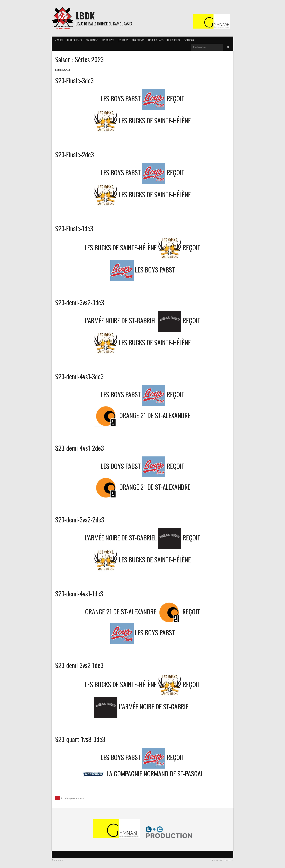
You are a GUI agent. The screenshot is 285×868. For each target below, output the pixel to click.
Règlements (138, 40)
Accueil (59, 40)
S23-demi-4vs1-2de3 (80, 448)
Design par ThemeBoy (222, 860)
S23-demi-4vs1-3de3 (79, 376)
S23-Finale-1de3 (74, 228)
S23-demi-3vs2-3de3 (80, 302)
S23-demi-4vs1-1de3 (79, 593)
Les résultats (75, 40)
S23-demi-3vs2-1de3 (79, 665)
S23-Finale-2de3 (75, 154)
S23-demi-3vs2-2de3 (80, 519)
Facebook (189, 40)
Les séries (123, 40)
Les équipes (108, 40)
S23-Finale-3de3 (74, 80)
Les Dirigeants (156, 40)
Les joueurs (174, 40)
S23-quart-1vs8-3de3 (80, 739)
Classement (92, 40)
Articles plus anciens (70, 798)
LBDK (85, 16)
